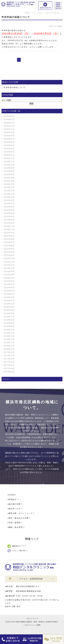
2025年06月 (9, 142)
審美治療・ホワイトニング (21, 513)
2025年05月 (9, 145)
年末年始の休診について (16, 17)
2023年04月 (9, 213)
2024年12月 (9, 158)
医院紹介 (13, 499)
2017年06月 (9, 368)
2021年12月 (9, 262)
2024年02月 (9, 184)
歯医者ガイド (18, 546)
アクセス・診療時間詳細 (31, 579)
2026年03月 (9, 119)
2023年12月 (9, 191)
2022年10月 (9, 233)
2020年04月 (9, 294)
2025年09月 (9, 136)
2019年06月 (9, 320)
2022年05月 (9, 249)
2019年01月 (9, 336)
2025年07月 (9, 139)
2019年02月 (9, 333)
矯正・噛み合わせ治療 (19, 518)
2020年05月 (9, 291)
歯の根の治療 (15, 504)
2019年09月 (9, 310)
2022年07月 (9, 242)
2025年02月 (9, 152)
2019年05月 (9, 323)
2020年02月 (9, 297)
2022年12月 (9, 226)
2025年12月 (9, 126)
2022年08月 (9, 239)
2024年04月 (9, 181)
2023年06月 (9, 207)
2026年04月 (9, 116)
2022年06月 (9, 246)
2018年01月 (9, 349)
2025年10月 (9, 132)
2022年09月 (9, 236)
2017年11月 (9, 355)
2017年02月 (9, 372)
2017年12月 (9, 352)
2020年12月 (9, 278)
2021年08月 (9, 275)
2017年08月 (9, 365)
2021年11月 (9, 265)
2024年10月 (9, 165)
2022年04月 (9, 252)
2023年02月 (9, 220)
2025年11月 (9, 129)
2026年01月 (9, 123)
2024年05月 (9, 178)
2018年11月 (9, 342)
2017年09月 (9, 362)
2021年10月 (9, 268)
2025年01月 (9, 155)
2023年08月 (9, 200)
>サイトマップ (32, 619)
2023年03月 (9, 216)
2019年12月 (9, 304)
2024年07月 (9, 171)
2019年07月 (9, 317)
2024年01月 (9, 187)
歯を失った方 (15, 509)
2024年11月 (9, 162)
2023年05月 (9, 210)
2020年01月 (9, 301)
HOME (12, 495)
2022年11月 (9, 229)
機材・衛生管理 (16, 527)
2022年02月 (9, 255)
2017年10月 (9, 359)
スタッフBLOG (19, 551)
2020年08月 (9, 281)
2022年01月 (9, 258)
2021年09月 (9, 271)
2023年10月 (9, 197)
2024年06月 (9, 175)
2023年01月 (9, 223)
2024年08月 (9, 168)
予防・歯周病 (15, 523)
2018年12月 (9, 339)
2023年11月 (9, 194)
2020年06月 (9, 288)
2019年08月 (9, 313)
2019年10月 (9, 307)
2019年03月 (9, 330)
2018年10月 (9, 346)
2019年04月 (9, 326)
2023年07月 (9, 204)
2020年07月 (9, 284)
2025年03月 (9, 149)
